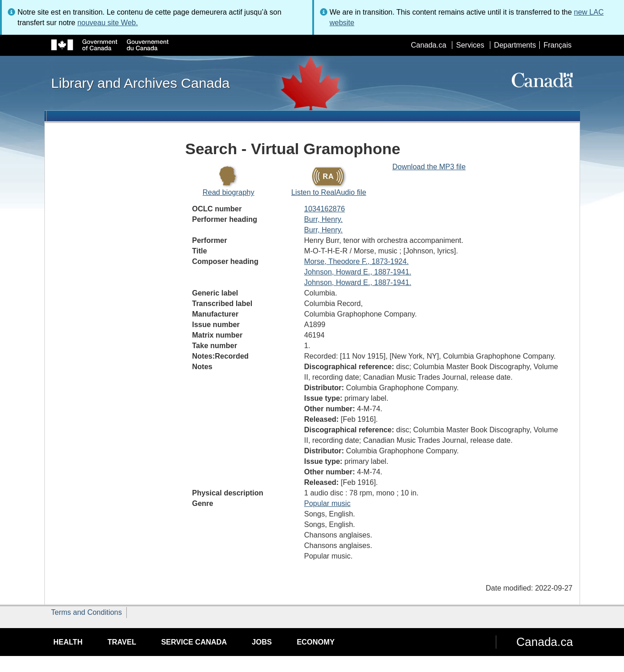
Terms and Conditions (87, 612)
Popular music (327, 503)
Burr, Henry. (323, 219)
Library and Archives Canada (141, 83)
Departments (515, 45)
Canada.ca (428, 45)
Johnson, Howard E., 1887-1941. (358, 272)
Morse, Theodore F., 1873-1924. (356, 261)
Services (470, 45)
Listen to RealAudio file (329, 192)
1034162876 (324, 209)
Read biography (229, 192)
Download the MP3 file (429, 167)
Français (557, 45)
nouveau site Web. (108, 23)
